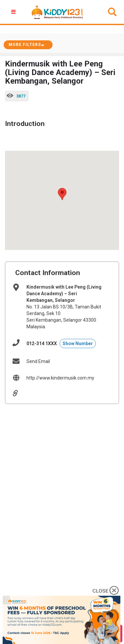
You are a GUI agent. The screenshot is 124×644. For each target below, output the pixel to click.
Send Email (38, 361)
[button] (62, 194)
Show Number (78, 343)
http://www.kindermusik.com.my (60, 378)
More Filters (25, 45)
